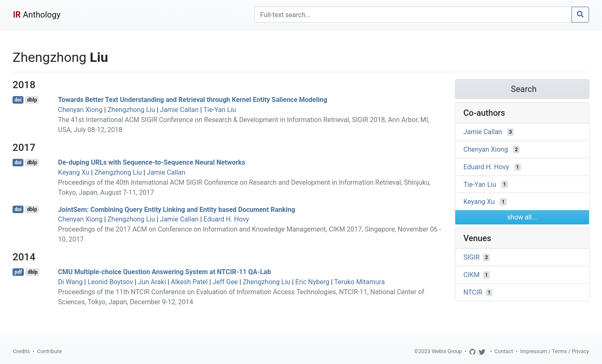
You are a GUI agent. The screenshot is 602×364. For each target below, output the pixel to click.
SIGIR (472, 257)
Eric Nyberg (312, 282)
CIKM (472, 275)
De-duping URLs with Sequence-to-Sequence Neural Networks (152, 162)
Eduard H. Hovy (226, 219)
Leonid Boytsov (110, 282)
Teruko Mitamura (359, 282)
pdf (18, 272)
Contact (504, 351)
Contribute (49, 351)
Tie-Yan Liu (219, 110)
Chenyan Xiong (80, 110)
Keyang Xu (74, 172)
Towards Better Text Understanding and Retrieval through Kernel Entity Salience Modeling (193, 100)
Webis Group (447, 351)
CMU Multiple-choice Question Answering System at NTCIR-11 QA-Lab (165, 272)
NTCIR (473, 292)
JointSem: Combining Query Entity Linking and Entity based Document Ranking (177, 209)
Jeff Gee (225, 282)
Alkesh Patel (189, 282)
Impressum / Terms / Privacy (555, 351)
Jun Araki (152, 282)
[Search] (413, 15)
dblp (32, 100)
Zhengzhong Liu (131, 110)
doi (18, 100)
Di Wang (70, 282)
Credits (21, 351)
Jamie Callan (179, 110)
